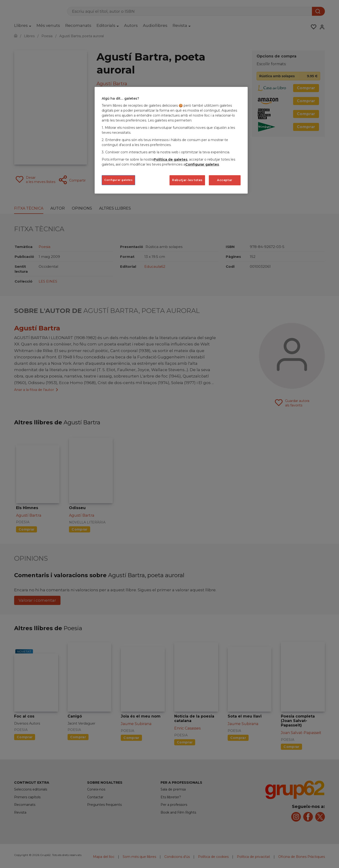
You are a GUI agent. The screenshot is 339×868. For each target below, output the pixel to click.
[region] (171, 140)
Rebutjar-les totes (187, 180)
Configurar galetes (202, 164)
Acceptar (225, 180)
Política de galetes (171, 159)
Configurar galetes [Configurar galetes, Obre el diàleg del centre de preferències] (118, 180)
